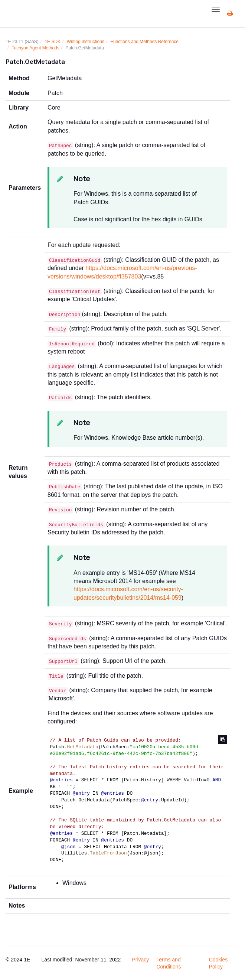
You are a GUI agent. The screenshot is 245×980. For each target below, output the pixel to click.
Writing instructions (86, 42)
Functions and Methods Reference (145, 42)
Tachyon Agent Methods (36, 48)
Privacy (140, 960)
